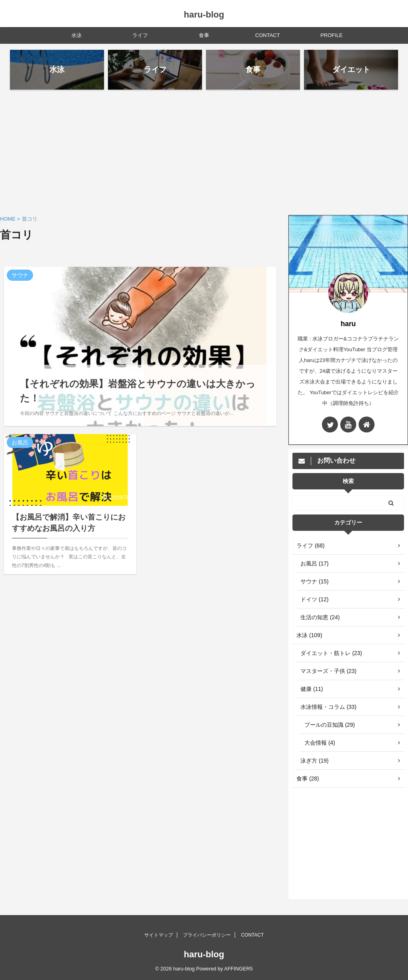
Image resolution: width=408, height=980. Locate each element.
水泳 (76, 35)
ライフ (140, 35)
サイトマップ (159, 935)
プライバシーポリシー (207, 935)
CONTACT (268, 35)
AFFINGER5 (239, 969)
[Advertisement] (204, 151)
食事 (204, 35)
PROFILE (331, 35)
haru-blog (204, 15)
